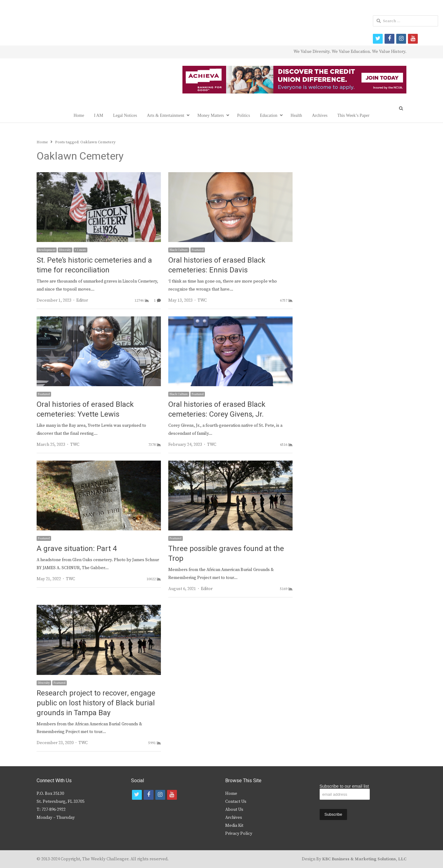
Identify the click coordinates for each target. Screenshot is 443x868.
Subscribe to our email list (344, 786)
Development (47, 250)
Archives (320, 115)
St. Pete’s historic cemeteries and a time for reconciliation (94, 265)
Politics (244, 115)
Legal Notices (125, 115)
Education (269, 115)
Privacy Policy (239, 834)
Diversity (65, 250)
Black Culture (179, 250)
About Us (234, 810)
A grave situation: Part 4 (77, 549)
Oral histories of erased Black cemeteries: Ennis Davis (217, 265)
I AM (98, 115)
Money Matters (211, 115)
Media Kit (234, 826)
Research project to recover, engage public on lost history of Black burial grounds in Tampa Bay (96, 703)
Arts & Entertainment (166, 115)
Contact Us (236, 802)
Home (79, 115)
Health (296, 115)
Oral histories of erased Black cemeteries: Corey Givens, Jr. (217, 409)
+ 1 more (80, 250)
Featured (198, 250)
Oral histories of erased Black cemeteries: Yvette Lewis (85, 409)
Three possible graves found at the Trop (226, 554)
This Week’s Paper (353, 115)
